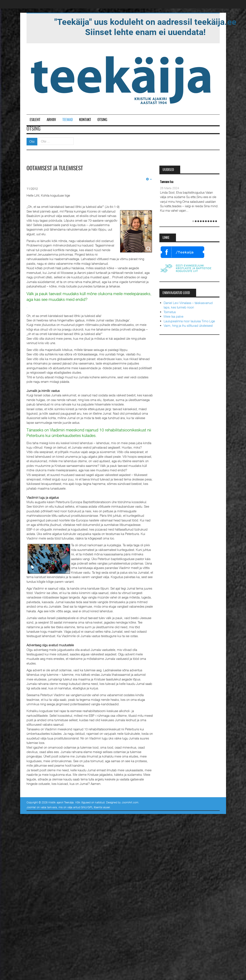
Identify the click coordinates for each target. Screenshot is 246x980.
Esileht (35, 120)
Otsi (32, 141)
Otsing (102, 120)
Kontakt (85, 120)
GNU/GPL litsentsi (92, 807)
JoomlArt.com (130, 802)
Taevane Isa (167, 182)
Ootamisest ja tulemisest (55, 169)
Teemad (68, 120)
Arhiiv (51, 120)
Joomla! (31, 807)
